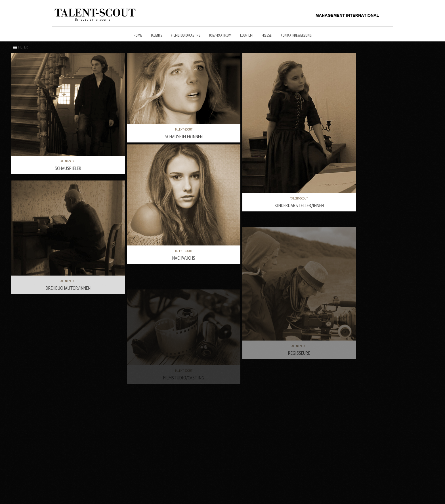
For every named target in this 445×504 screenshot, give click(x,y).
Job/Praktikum (220, 35)
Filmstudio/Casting (186, 35)
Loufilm (246, 35)
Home (138, 35)
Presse (266, 35)
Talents (156, 35)
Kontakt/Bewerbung (296, 35)
